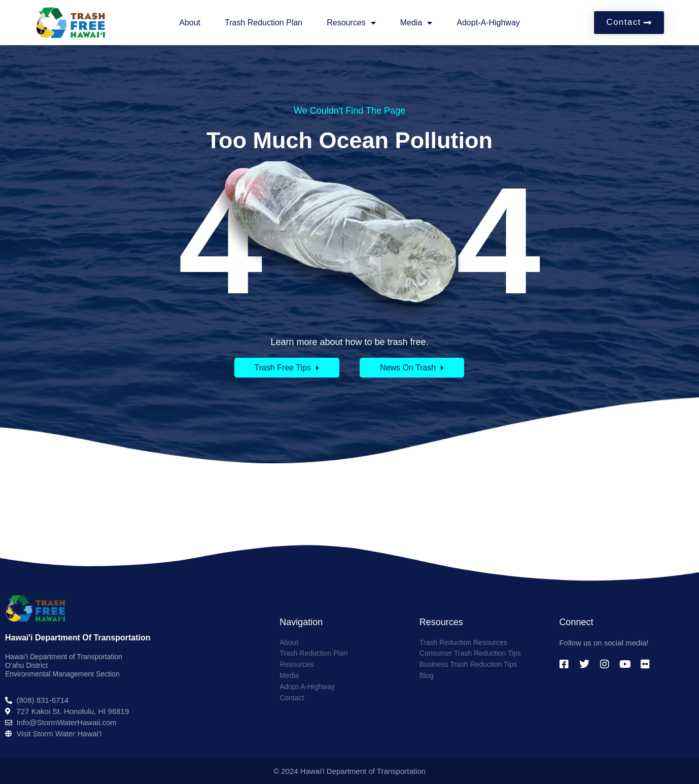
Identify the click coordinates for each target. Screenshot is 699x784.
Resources (351, 23)
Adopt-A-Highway (488, 23)
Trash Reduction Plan (264, 23)
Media (416, 23)
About (190, 23)
